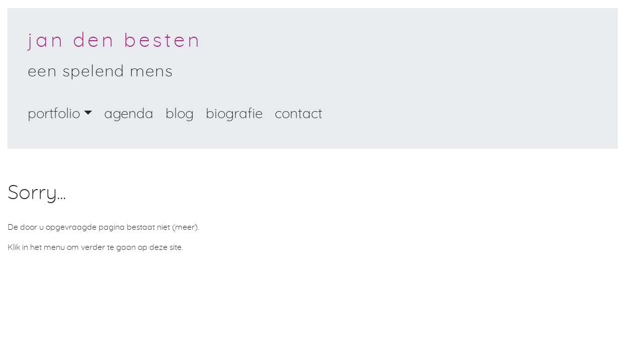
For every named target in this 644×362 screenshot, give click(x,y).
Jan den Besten (115, 41)
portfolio (54, 114)
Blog (180, 114)
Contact (299, 114)
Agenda (129, 114)
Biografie (234, 114)
